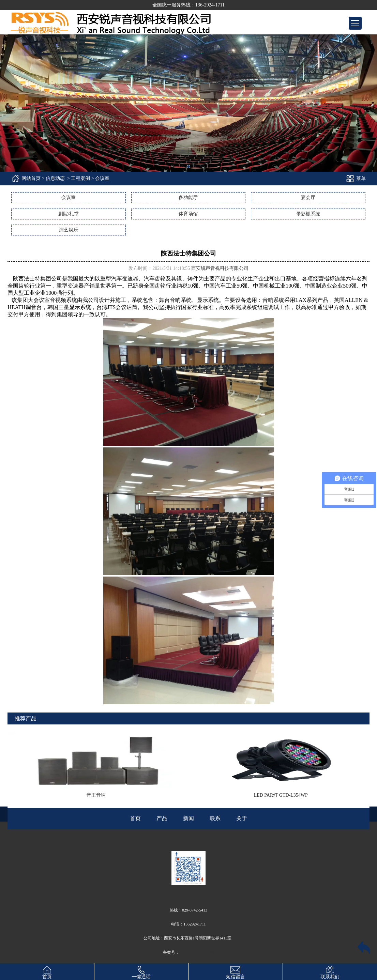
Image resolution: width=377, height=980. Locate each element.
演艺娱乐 (69, 230)
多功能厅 (188, 197)
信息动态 (55, 178)
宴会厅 (308, 197)
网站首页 (31, 178)
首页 (47, 971)
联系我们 (330, 971)
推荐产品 (26, 718)
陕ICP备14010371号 (197, 952)
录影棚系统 (308, 214)
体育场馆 (188, 214)
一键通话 (141, 971)
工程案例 (80, 178)
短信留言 (236, 971)
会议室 (69, 197)
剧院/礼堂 (69, 214)
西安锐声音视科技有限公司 (220, 268)
